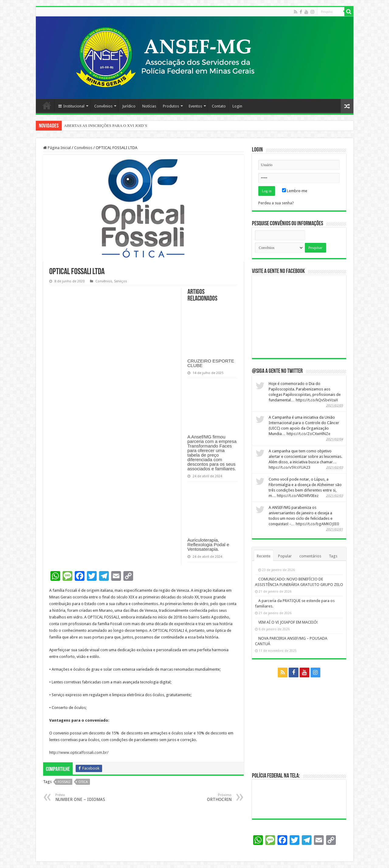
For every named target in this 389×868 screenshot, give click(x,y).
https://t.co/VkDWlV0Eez (298, 496)
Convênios (103, 106)
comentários (310, 556)
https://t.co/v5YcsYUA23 (289, 467)
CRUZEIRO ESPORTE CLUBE (211, 363)
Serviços (120, 281)
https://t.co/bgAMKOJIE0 (317, 524)
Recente (264, 556)
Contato (219, 106)
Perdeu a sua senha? (276, 203)
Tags (333, 556)
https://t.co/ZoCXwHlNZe (308, 434)
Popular (285, 556)
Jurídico (129, 106)
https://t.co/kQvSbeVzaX (317, 400)
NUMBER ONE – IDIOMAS (86, 797)
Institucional (71, 106)
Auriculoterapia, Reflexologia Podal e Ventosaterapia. (208, 545)
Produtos (171, 106)
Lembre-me (295, 191)
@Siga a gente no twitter (277, 371)
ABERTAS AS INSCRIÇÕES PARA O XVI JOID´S (106, 126)
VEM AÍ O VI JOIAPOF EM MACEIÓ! (288, 622)
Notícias (149, 106)
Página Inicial (57, 148)
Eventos (195, 106)
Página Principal (47, 105)
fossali (64, 782)
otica (83, 782)
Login (237, 106)
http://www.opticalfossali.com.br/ (79, 752)
